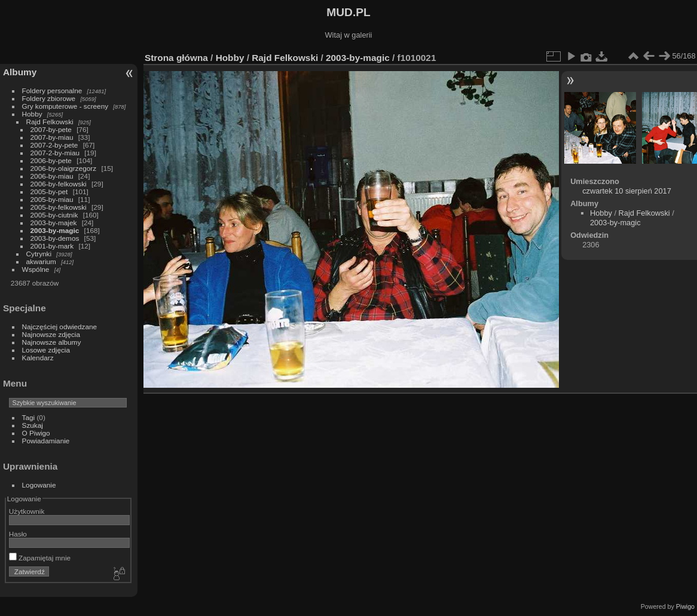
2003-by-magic (55, 230)
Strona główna (176, 58)
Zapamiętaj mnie (40, 558)
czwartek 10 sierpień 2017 (627, 191)
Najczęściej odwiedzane (60, 327)
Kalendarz (38, 358)
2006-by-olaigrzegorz (64, 168)
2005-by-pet (49, 191)
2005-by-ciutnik (54, 215)
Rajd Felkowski (50, 122)
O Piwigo (36, 433)
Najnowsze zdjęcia (51, 334)
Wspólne (36, 269)
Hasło (18, 534)
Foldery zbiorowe (49, 98)
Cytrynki (39, 254)
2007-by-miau (52, 137)
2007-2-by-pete (54, 145)
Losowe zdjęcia (46, 350)
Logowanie (39, 485)
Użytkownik (27, 511)
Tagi (29, 417)
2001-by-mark (52, 246)
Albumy (20, 72)
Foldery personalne (52, 91)
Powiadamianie (46, 441)
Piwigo (685, 606)
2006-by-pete (51, 160)
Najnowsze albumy (52, 342)
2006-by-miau (52, 176)
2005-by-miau (52, 199)
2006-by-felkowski (59, 184)
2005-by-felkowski (59, 207)
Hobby (32, 114)
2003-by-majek (54, 223)
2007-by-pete (51, 129)
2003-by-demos (55, 238)
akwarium (41, 261)
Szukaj (33, 425)
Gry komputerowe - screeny (65, 106)
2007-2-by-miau (55, 153)
